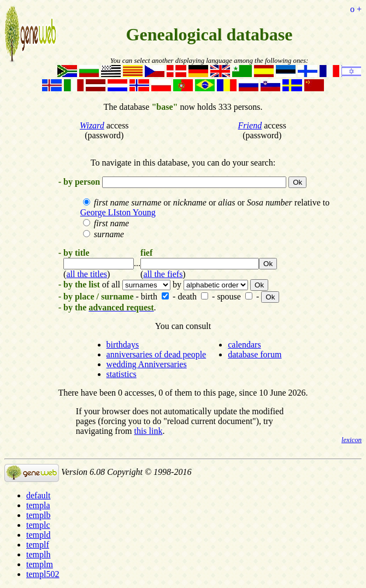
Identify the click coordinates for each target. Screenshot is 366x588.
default (38, 495)
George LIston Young (118, 212)
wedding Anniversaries (147, 364)
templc (38, 525)
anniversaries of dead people (157, 354)
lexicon (352, 440)
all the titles (87, 274)
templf (38, 545)
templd (38, 535)
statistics (122, 374)
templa (38, 505)
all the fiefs (163, 274)
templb (38, 515)
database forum (255, 354)
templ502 (43, 574)
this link (148, 431)
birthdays (123, 345)
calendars (244, 345)
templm (40, 564)
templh (38, 554)
